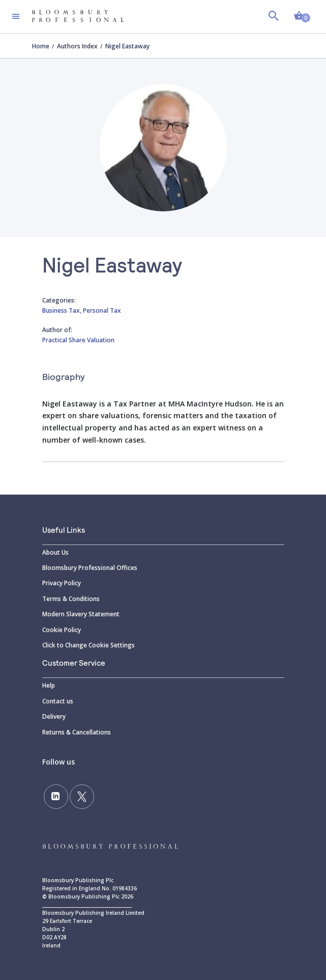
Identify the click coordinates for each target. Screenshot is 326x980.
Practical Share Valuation (78, 340)
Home (41, 46)
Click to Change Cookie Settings (88, 645)
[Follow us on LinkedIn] (56, 797)
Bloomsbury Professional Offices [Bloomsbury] (90, 568)
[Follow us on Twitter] (82, 797)
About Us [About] (55, 552)
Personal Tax (102, 310)
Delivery (54, 716)
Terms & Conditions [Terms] (71, 599)
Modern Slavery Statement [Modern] (81, 614)
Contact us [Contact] (58, 701)
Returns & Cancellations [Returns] (77, 732)
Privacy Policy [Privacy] (62, 583)
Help (49, 685)
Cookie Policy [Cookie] (62, 630)
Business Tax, (63, 310)
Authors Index (77, 46)
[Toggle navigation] (16, 16)
